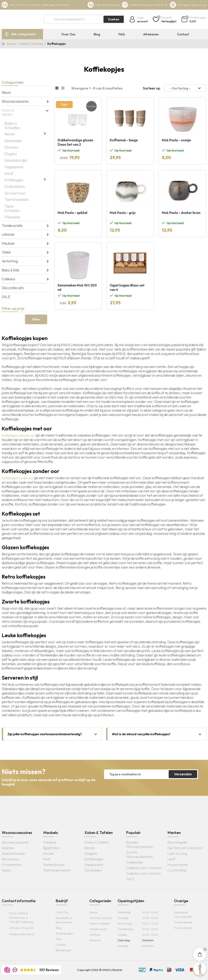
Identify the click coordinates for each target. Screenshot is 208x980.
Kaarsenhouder (14, 853)
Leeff (171, 859)
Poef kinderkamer (57, 870)
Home (12, 44)
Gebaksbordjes (16, 160)
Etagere (91, 853)
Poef (47, 859)
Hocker (49, 853)
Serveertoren (15, 193)
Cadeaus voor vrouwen (144, 868)
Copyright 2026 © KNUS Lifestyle (100, 970)
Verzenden (183, 774)
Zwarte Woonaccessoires (139, 854)
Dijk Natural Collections (185, 848)
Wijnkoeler (13, 217)
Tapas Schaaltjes (12, 208)
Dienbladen (13, 141)
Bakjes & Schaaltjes (12, 125)
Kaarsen (8, 848)
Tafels (6, 252)
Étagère (11, 154)
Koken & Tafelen (97, 842)
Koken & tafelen (32, 44)
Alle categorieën (23, 34)
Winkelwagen (64, 933)
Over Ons (68, 34)
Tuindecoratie (12, 226)
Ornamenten (12, 865)
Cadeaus (8, 279)
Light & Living (177, 853)
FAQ (122, 34)
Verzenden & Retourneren (64, 920)
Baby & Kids (10, 270)
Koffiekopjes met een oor (18, 435)
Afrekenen (151, 34)
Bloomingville (177, 842)
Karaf (9, 173)
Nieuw (6, 92)
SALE (6, 297)
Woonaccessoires (14, 101)
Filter (36, 319)
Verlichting (10, 261)
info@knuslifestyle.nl (21, 934)
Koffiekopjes (14, 180)
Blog (97, 34)
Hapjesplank (14, 167)
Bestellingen (63, 950)
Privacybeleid (183, 928)
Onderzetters (15, 186)
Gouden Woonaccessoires (139, 844)
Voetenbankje (54, 865)
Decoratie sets (13, 288)
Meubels (8, 243)
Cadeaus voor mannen (143, 873)
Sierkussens (10, 859)
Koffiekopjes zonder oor (17, 478)
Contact (183, 34)
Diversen (11, 147)
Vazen (6, 870)
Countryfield (177, 870)
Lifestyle (8, 234)
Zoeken (114, 19)
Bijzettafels (51, 848)
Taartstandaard (16, 200)
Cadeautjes (135, 862)
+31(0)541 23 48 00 (21, 928)
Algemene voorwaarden (183, 914)
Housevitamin (178, 865)
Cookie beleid (183, 922)
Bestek (10, 134)
